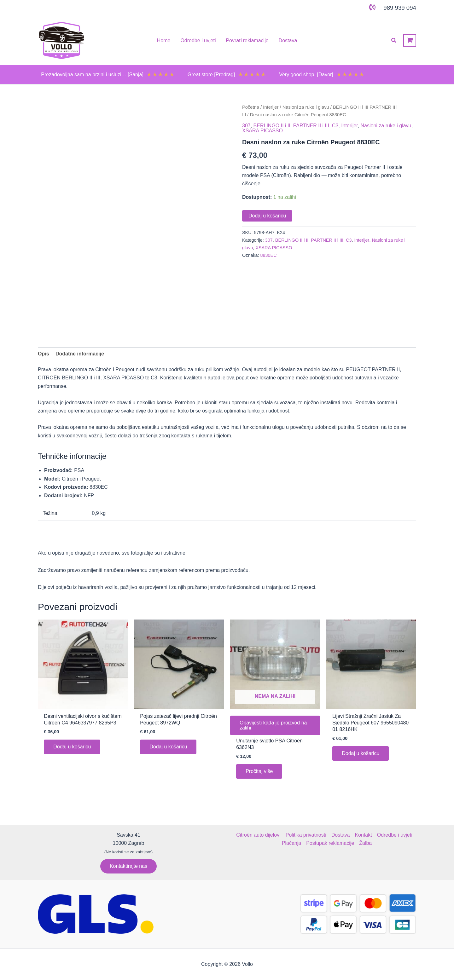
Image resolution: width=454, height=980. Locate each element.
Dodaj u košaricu (267, 216)
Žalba (365, 843)
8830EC (269, 255)
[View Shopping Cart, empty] (410, 40)
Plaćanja (291, 843)
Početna (251, 107)
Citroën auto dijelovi (258, 835)
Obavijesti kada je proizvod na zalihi (273, 725)
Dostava (341, 835)
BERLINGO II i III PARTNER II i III (291, 126)
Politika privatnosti (306, 835)
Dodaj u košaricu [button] (72, 747)
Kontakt (363, 835)
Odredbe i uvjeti (395, 835)
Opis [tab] (44, 354)
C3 (335, 126)
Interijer (271, 107)
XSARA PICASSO (262, 131)
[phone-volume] (372, 7)
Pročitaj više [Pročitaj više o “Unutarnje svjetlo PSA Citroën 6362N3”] (259, 771)
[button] (394, 41)
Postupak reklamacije (330, 843)
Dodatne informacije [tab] (80, 354)
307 (246, 126)
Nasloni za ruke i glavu (306, 107)
